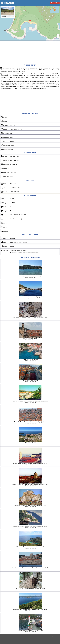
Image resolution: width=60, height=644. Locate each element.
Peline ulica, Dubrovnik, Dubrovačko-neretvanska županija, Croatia (30, 422)
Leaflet (47, 40)
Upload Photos (56, 3)
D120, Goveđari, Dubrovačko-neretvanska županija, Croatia (30, 589)
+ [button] (58, 35)
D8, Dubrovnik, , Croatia (30, 443)
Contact (58, 636)
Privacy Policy (52, 636)
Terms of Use (46, 636)
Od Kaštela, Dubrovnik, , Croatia (30, 359)
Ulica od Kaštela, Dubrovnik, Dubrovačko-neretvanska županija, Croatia (30, 401)
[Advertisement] (30, 52)
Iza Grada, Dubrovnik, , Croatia (30, 380)
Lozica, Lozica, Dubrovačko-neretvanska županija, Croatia (30, 297)
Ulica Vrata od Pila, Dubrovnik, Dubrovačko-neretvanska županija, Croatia (30, 318)
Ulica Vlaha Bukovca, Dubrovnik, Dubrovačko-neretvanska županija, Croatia (30, 568)
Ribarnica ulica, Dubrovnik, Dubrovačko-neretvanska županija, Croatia (30, 526)
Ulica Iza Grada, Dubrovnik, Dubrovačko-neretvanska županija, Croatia (30, 464)
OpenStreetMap (57, 40)
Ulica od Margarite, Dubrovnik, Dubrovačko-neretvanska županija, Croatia (30, 484)
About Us (40, 636)
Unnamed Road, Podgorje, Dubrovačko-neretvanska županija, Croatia (30, 609)
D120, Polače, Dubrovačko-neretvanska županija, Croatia (30, 547)
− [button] (58, 37)
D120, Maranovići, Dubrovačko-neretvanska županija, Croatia (30, 276)
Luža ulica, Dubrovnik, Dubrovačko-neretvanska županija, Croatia (30, 505)
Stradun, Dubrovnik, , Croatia (30, 339)
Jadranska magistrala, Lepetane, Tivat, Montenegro (30, 630)
